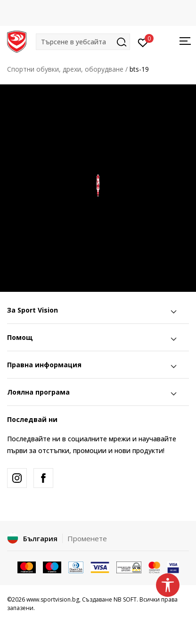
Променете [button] (87, 538)
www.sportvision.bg (53, 599)
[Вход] (143, 42)
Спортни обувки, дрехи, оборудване (65, 69)
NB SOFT (125, 599)
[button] (83, 42)
